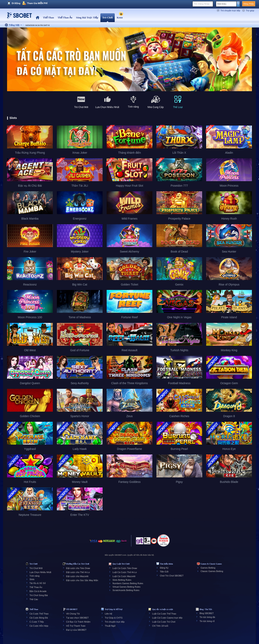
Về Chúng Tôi (73, 614)
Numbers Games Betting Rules (128, 583)
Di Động (16, 3)
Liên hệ (108, 614)
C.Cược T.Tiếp (37, 622)
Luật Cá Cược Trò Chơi (164, 622)
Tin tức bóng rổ (207, 621)
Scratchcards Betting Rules (126, 590)
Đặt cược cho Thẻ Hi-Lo (78, 572)
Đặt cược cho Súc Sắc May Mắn (82, 580)
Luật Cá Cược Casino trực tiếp (167, 618)
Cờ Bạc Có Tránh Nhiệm (78, 622)
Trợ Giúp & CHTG (114, 618)
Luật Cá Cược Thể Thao (164, 614)
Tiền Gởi (164, 572)
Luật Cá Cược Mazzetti (124, 576)
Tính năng (35, 576)
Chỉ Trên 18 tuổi (160, 626)
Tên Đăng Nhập (202, 4)
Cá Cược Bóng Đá (39, 618)
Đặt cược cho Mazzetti (77, 576)
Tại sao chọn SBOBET (77, 618)
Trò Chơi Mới (36, 568)
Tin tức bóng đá (207, 617)
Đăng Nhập (249, 4)
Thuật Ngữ (110, 626)
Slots (32, 579)
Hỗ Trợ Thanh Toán (76, 626)
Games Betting (208, 568)
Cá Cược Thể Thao (39, 614)
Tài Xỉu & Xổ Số (38, 583)
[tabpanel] (129, 60)
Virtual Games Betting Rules (126, 587)
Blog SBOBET (207, 613)
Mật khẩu (222, 4)
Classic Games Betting (212, 571)
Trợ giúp (250, 11)
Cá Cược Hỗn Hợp (39, 626)
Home (38, 18)
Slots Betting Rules (122, 580)
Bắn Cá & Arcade (38, 591)
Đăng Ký (164, 568)
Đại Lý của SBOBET (76, 630)
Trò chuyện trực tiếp (230, 11)
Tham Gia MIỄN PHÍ (37, 3)
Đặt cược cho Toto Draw (78, 568)
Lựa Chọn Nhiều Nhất (40, 572)
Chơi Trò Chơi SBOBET (172, 576)
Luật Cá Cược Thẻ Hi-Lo (125, 572)
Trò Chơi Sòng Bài (39, 595)
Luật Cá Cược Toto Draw (125, 568)
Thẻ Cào (34, 599)
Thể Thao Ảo (36, 587)
